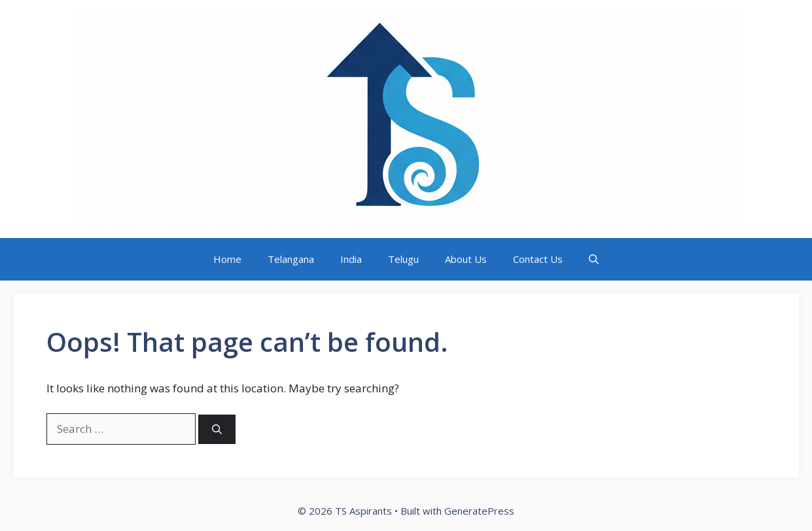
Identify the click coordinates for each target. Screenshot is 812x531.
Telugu (403, 259)
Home (227, 259)
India (351, 259)
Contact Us (538, 259)
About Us (466, 259)
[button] (594, 259)
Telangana (291, 259)
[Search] (217, 429)
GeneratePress (479, 511)
